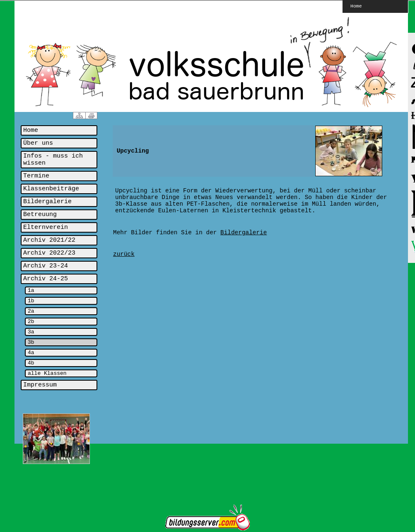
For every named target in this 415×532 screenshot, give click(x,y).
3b (31, 342)
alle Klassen (47, 373)
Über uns (38, 143)
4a (31, 353)
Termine (36, 176)
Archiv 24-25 (46, 279)
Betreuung (40, 215)
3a (31, 332)
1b (31, 301)
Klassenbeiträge (51, 189)
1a (31, 290)
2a (31, 311)
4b (31, 363)
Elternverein (46, 227)
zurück (124, 254)
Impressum (40, 385)
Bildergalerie (47, 202)
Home (356, 6)
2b (31, 322)
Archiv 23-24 (46, 266)
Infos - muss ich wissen (53, 160)
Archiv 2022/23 (49, 253)
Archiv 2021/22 (49, 240)
